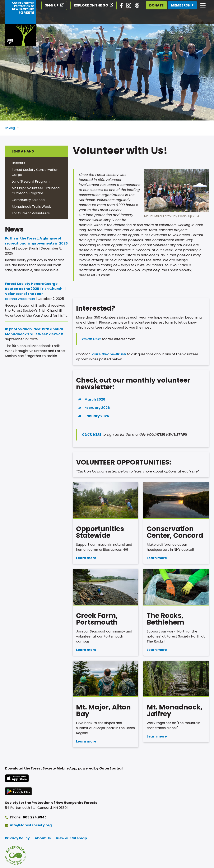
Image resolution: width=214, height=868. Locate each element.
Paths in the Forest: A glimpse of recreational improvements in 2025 (36, 241)
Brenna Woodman (20, 299)
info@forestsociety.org (31, 825)
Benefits (18, 163)
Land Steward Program (31, 181)
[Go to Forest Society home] (21, 23)
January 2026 (97, 416)
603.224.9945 (35, 817)
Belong (10, 128)
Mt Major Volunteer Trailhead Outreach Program (36, 191)
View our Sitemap (71, 838)
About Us (43, 838)
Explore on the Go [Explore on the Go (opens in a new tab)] (91, 5)
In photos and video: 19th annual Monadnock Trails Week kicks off (34, 332)
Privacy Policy (17, 838)
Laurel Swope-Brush (108, 354)
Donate (156, 5)
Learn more (86, 558)
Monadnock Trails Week (31, 207)
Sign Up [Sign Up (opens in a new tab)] (52, 5)
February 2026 (97, 408)
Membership (182, 5)
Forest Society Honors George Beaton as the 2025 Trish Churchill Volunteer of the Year (35, 289)
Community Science (28, 200)
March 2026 (95, 399)
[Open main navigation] (203, 5)
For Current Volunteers (31, 213)
